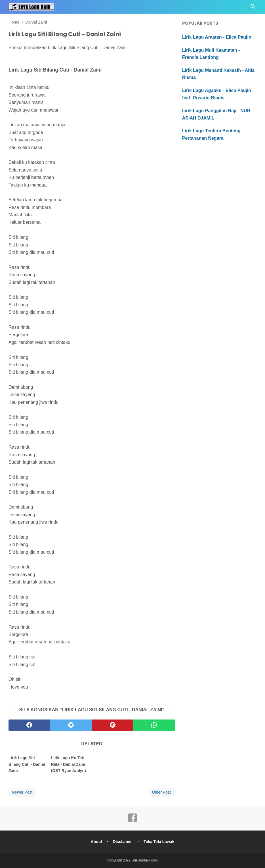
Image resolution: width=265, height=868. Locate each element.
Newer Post (22, 792)
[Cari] (253, 8)
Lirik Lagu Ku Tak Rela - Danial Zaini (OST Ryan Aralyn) (69, 764)
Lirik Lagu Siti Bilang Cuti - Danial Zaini (27, 764)
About (96, 842)
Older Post (161, 792)
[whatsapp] (154, 725)
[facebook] (29, 725)
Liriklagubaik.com (145, 860)
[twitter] (71, 725)
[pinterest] (112, 725)
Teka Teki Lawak (159, 842)
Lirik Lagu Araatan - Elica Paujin (217, 37)
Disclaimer (123, 842)
